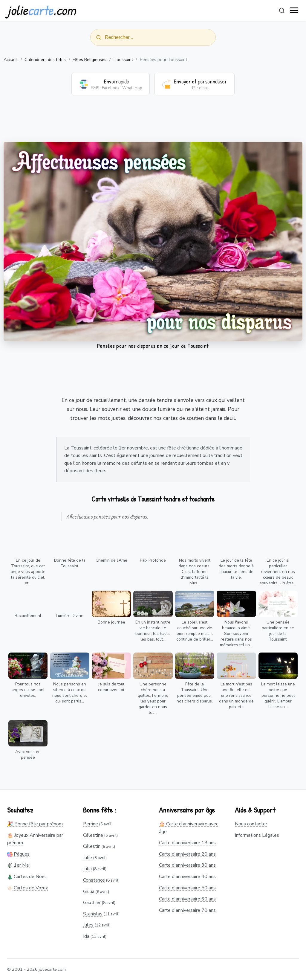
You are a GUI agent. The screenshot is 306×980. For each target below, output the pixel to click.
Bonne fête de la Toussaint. (70, 563)
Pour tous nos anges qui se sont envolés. (28, 690)
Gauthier (92, 903)
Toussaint (123, 60)
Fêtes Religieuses (89, 60)
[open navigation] (294, 10)
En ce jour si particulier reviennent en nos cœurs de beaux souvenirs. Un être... (278, 572)
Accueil (11, 60)
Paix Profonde (153, 560)
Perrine (91, 824)
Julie (88, 858)
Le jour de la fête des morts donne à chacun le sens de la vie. (236, 569)
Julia (87, 869)
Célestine (93, 835)
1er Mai (18, 865)
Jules (88, 925)
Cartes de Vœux (27, 888)
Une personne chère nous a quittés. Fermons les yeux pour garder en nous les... (153, 698)
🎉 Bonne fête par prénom (35, 824)
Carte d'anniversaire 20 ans (187, 854)
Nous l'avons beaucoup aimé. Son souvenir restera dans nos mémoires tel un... (236, 634)
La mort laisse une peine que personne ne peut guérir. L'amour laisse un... (278, 695)
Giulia (89, 891)
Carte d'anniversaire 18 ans (187, 843)
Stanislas (93, 914)
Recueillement (28, 616)
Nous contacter (251, 824)
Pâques (18, 854)
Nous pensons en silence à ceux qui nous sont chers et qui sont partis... (70, 693)
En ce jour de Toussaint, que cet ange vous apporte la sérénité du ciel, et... (28, 572)
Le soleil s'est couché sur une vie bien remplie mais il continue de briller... (195, 631)
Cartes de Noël (27, 877)
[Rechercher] (282, 10)
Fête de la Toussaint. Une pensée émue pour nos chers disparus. (195, 693)
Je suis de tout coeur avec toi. (111, 687)
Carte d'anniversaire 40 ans (187, 877)
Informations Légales (257, 835)
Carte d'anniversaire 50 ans (187, 888)
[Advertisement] (153, 122)
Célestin (92, 846)
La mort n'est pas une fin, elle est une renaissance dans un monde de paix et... (236, 695)
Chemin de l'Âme (111, 560)
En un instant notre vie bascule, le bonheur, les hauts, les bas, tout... (153, 631)
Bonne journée (111, 622)
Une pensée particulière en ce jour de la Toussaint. (278, 631)
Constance (94, 880)
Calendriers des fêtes (45, 60)
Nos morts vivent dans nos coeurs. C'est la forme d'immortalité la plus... (195, 572)
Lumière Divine (70, 616)
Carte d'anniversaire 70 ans (187, 910)
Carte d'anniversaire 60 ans (187, 899)
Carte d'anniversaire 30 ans (187, 865)
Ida (86, 936)
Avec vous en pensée (28, 755)
